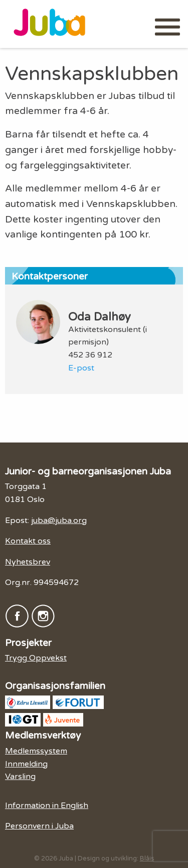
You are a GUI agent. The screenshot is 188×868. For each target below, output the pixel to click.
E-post (81, 368)
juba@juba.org (59, 520)
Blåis (147, 858)
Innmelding (26, 764)
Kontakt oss (28, 541)
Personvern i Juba (39, 826)
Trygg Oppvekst (36, 658)
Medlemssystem (36, 751)
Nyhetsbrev (28, 562)
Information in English (47, 805)
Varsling (20, 776)
